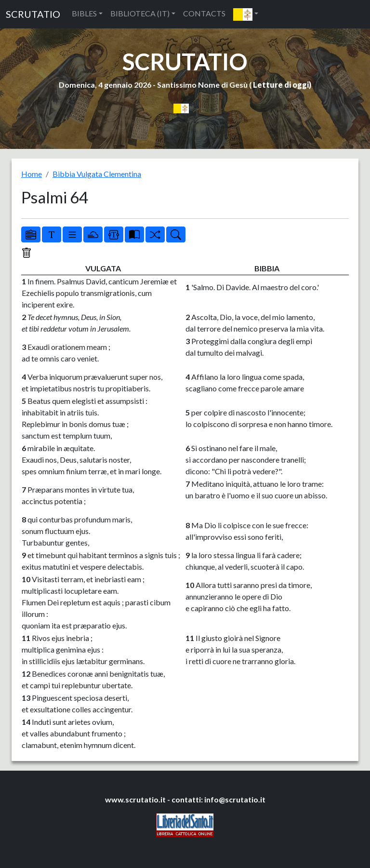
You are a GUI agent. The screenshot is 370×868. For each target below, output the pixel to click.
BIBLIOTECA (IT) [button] (140, 13)
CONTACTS (204, 13)
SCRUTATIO (33, 14)
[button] (246, 14)
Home (32, 174)
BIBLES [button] (84, 13)
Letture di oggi (281, 85)
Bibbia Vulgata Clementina (97, 174)
